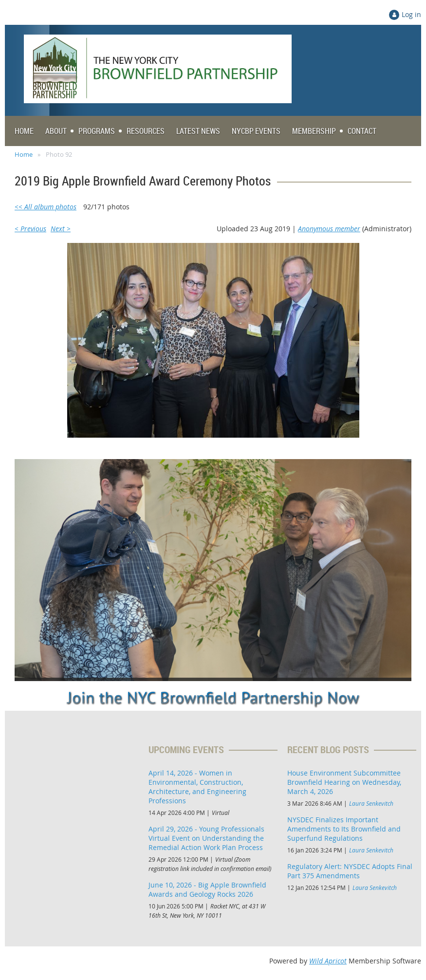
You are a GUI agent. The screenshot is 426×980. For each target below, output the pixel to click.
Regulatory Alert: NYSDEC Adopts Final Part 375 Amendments (350, 871)
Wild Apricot (328, 961)
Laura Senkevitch (371, 803)
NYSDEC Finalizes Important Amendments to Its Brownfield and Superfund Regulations (344, 829)
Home (24, 154)
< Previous (30, 229)
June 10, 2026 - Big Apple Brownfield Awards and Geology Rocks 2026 (207, 889)
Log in (411, 14)
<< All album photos (46, 207)
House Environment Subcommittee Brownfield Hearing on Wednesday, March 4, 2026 (344, 782)
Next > (61, 229)
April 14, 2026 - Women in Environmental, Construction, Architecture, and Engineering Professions (197, 787)
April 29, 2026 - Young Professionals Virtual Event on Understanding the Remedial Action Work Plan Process (206, 838)
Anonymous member (329, 229)
